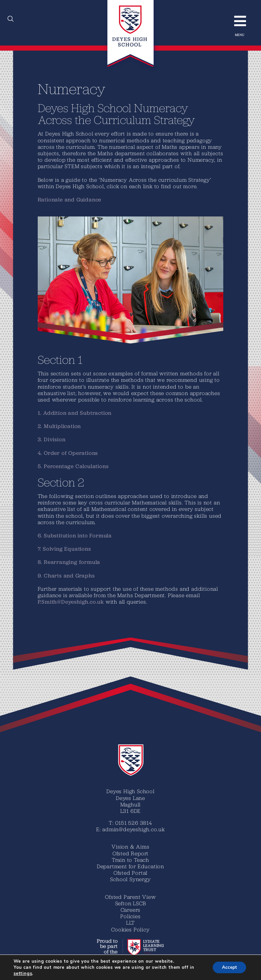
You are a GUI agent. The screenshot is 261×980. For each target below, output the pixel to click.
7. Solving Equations (64, 549)
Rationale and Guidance (70, 200)
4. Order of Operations (68, 453)
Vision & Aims (130, 847)
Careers (131, 910)
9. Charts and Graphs (66, 576)
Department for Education (130, 866)
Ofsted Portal (130, 873)
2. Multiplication (59, 426)
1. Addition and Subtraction (75, 413)
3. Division (52, 439)
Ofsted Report (130, 853)
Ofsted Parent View (130, 897)
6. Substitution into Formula (75, 536)
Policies (130, 916)
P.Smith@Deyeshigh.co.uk (71, 602)
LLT (130, 923)
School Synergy (130, 879)
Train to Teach (130, 860)
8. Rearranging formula (69, 562)
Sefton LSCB (131, 903)
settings (23, 974)
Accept (228, 967)
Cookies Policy (130, 929)
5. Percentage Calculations (73, 466)
